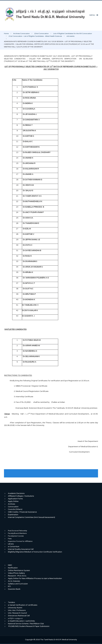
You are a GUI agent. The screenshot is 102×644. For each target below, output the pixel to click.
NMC (10, 565)
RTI (9, 586)
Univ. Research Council (17, 613)
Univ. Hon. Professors (17, 610)
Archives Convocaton (21, 33)
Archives (12, 504)
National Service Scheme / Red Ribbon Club (26, 624)
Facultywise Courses (16, 536)
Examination (13, 515)
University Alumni (15, 608)
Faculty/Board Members (17, 533)
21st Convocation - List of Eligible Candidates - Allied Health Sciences (35, 36)
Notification (13, 568)
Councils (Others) (15, 509)
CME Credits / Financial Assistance (22, 512)
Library (11, 544)
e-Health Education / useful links (21, 621)
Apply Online (13, 501)
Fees (10, 539)
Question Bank (14, 589)
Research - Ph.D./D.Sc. (17, 576)
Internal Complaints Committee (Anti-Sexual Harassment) (31, 517)
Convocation (13, 507)
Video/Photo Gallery (16, 573)
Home (6, 33)
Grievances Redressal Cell (19, 616)
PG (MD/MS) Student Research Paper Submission (29, 626)
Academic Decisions (16, 493)
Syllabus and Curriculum (18, 584)
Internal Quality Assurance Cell (21, 549)
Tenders (11, 602)
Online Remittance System (19, 570)
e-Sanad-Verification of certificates (23, 605)
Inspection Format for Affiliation (20, 541)
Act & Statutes (14, 581)
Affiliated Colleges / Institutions (21, 496)
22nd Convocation (41, 33)
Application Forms (15, 499)
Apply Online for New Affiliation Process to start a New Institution (35, 578)
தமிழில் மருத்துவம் (15, 618)
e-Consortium (14, 547)
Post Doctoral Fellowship (18, 531)
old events (70, 36)
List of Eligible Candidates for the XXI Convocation (73, 33)
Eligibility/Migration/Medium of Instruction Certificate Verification (35, 552)
